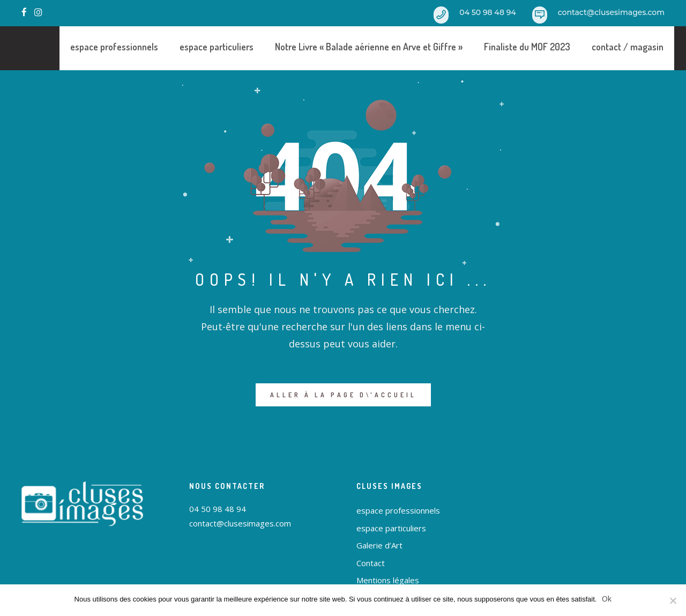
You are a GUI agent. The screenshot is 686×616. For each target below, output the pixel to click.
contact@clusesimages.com (611, 12)
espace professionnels (96, 47)
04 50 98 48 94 (487, 12)
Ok (607, 599)
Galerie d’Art (379, 545)
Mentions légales (388, 580)
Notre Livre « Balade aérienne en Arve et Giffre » (351, 47)
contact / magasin (610, 47)
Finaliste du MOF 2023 (509, 47)
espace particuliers (199, 47)
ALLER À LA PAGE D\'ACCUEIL (343, 395)
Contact (371, 563)
